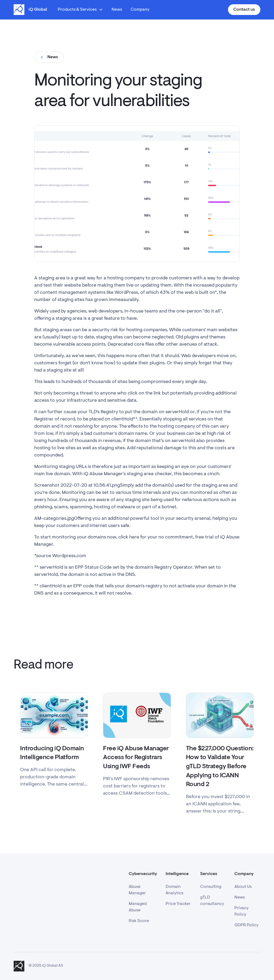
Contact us (244, 10)
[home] (30, 10)
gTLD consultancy (212, 901)
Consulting (211, 887)
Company (140, 10)
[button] (80, 10)
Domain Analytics (174, 890)
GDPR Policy (246, 925)
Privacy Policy (241, 911)
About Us (243, 887)
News (117, 10)
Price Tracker (178, 904)
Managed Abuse (138, 907)
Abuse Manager (137, 890)
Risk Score (139, 921)
